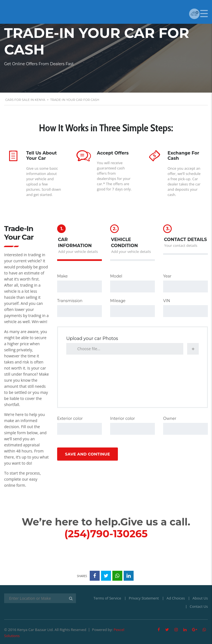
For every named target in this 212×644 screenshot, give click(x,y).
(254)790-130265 (106, 534)
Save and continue (87, 454)
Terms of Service (107, 598)
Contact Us (199, 606)
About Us (200, 598)
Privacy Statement (144, 598)
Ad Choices (176, 598)
